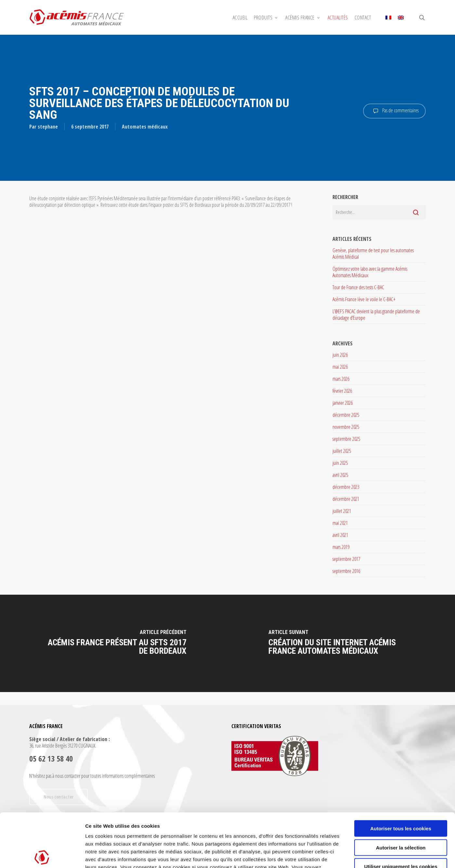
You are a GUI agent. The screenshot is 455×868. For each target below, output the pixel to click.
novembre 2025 (346, 427)
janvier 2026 (343, 403)
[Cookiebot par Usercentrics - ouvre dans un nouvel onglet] (42, 855)
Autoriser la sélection (401, 794)
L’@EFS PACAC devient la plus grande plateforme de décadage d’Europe (376, 315)
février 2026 (342, 391)
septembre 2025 (346, 439)
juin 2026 (340, 355)
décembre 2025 (346, 415)
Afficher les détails (358, 855)
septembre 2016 (346, 571)
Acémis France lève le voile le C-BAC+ (364, 299)
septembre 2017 (346, 559)
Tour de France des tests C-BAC (358, 287)
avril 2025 (340, 475)
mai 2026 (340, 367)
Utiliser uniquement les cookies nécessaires (401, 815)
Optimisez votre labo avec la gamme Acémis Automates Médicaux (370, 272)
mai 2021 (340, 523)
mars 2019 (341, 547)
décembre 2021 (346, 499)
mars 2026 (341, 379)
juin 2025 (340, 463)
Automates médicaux (145, 127)
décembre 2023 (346, 487)
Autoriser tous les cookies (401, 775)
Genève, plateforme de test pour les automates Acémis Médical (373, 254)
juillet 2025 (342, 451)
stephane (48, 127)
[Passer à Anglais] (401, 18)
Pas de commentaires (394, 111)
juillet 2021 (342, 511)
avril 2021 (340, 535)
